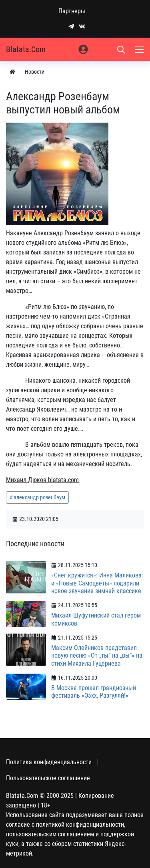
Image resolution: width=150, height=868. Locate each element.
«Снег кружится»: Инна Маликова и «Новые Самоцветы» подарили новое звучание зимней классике (96, 583)
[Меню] (140, 49)
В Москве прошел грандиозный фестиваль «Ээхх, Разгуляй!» (94, 692)
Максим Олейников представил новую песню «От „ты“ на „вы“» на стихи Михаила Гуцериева (97, 655)
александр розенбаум (39, 497)
